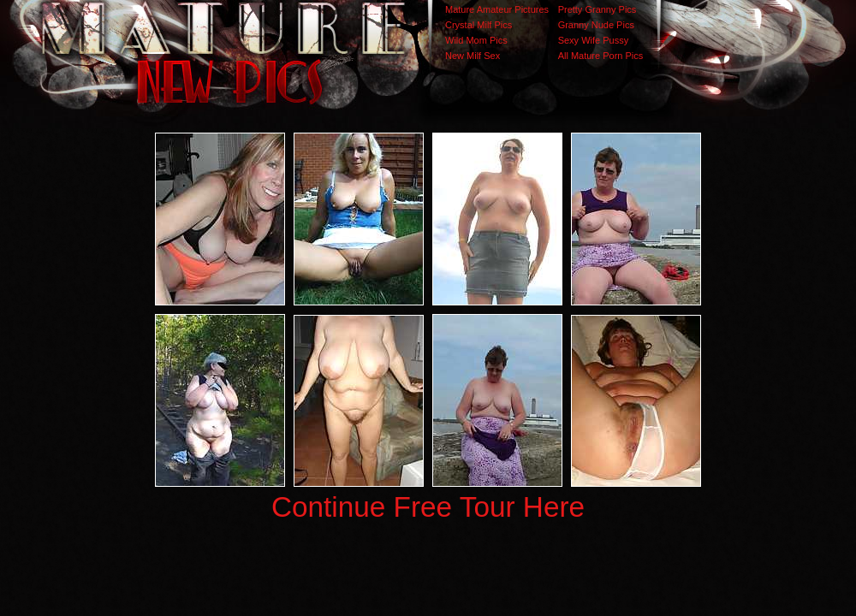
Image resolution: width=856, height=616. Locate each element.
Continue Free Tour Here (428, 507)
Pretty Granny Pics (597, 9)
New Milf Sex (473, 56)
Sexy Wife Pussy (594, 40)
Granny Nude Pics (596, 25)
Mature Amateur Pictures (497, 9)
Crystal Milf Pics (479, 25)
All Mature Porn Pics (601, 56)
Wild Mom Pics (476, 40)
